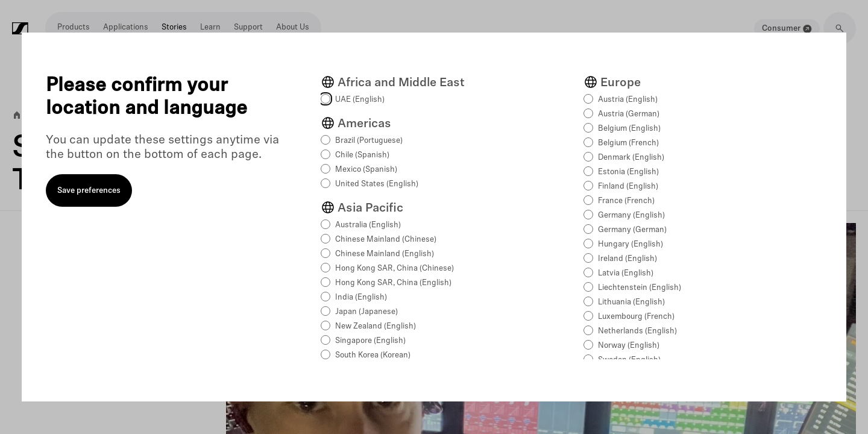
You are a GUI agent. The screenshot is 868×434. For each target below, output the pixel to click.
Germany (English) (631, 215)
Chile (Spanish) (362, 155)
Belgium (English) (629, 129)
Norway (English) (629, 346)
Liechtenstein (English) (640, 288)
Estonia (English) (628, 172)
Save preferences (89, 191)
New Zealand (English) (376, 326)
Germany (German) (632, 230)
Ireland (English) (627, 259)
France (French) (626, 201)
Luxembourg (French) (636, 317)
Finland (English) (628, 187)
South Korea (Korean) (373, 355)
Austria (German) (629, 114)
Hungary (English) (631, 244)
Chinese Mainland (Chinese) (386, 240)
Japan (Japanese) (366, 312)
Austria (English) (628, 100)
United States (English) (377, 184)
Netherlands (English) (637, 331)
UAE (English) (360, 100)
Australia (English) (368, 225)
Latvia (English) (626, 273)
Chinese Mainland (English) (385, 254)
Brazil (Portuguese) (369, 141)
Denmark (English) (631, 158)
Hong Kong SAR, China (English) (393, 283)
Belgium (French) (628, 143)
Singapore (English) (370, 341)
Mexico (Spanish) (366, 170)
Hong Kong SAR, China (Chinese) (395, 269)
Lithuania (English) (631, 302)
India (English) (361, 297)
